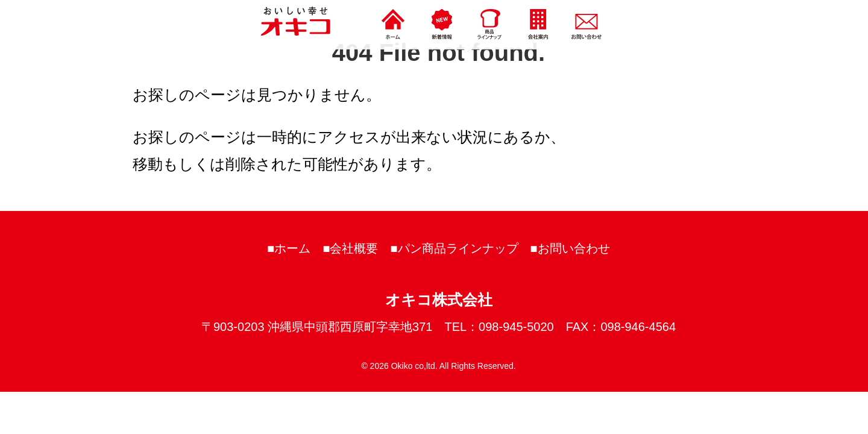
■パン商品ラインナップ (454, 248)
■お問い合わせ (570, 248)
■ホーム (289, 248)
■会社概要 (350, 248)
